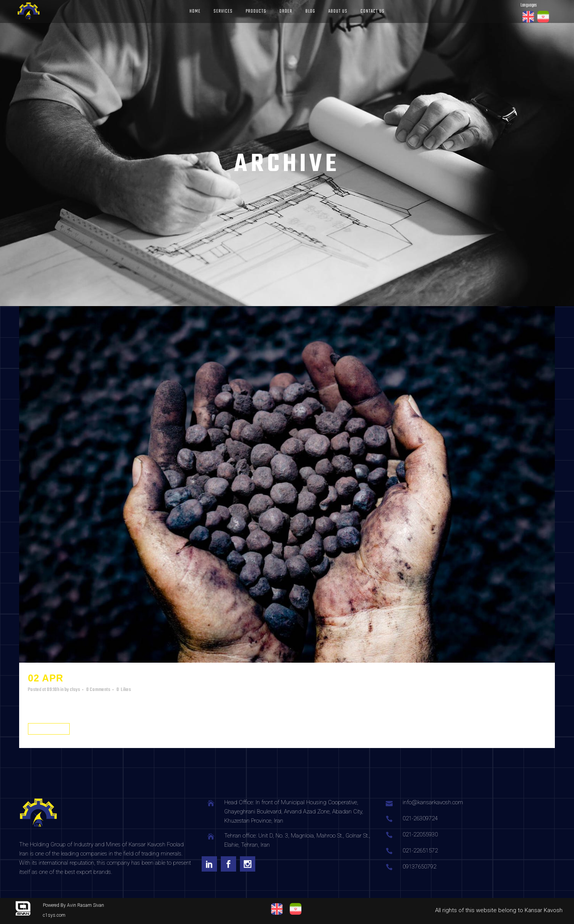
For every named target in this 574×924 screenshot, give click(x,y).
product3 (95, 678)
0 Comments (98, 690)
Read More (49, 729)
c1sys (75, 690)
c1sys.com (54, 915)
